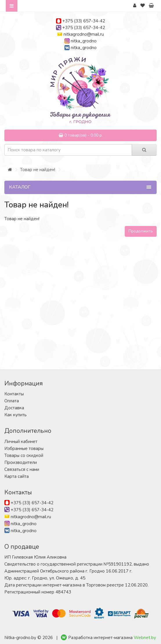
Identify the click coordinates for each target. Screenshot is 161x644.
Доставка (14, 408)
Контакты (14, 394)
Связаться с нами (22, 469)
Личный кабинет (21, 442)
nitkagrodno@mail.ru (84, 34)
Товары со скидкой (24, 455)
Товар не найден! (38, 170)
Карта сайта (17, 476)
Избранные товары (24, 449)
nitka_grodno (84, 41)
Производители (21, 462)
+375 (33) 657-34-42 (84, 21)
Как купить (16, 415)
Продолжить (141, 231)
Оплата (12, 401)
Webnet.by (145, 638)
